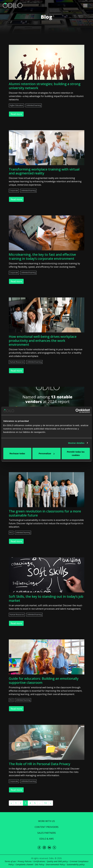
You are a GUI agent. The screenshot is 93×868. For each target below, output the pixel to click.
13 (45, 803)
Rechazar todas (17, 453)
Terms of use (10, 861)
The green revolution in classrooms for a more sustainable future (45, 513)
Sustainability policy (76, 864)
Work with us (46, 821)
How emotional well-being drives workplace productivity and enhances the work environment (43, 340)
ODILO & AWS (46, 839)
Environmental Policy (55, 864)
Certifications (39, 861)
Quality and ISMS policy (57, 861)
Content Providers (47, 827)
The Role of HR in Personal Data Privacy (40, 764)
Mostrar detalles (76, 443)
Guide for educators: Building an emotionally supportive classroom (44, 680)
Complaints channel (24, 864)
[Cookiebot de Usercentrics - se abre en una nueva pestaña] (78, 411)
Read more (16, 114)
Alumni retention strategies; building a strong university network (45, 86)
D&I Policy (40, 864)
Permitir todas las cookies (76, 453)
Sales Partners (47, 833)
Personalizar (47, 453)
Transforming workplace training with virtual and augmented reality (44, 171)
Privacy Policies (25, 861)
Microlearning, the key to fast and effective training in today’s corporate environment (42, 256)
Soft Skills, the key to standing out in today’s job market (46, 598)
